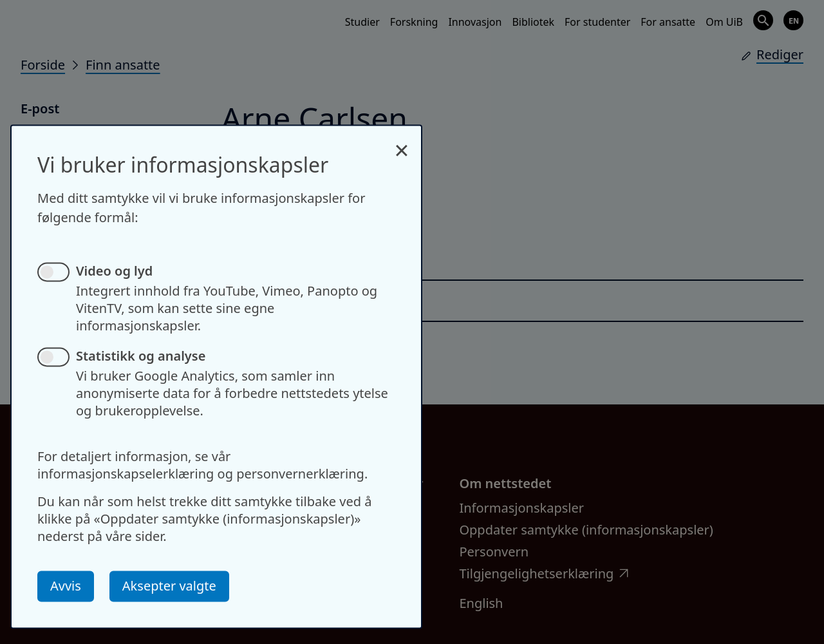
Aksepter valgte (169, 586)
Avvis (66, 586)
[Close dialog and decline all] (402, 143)
